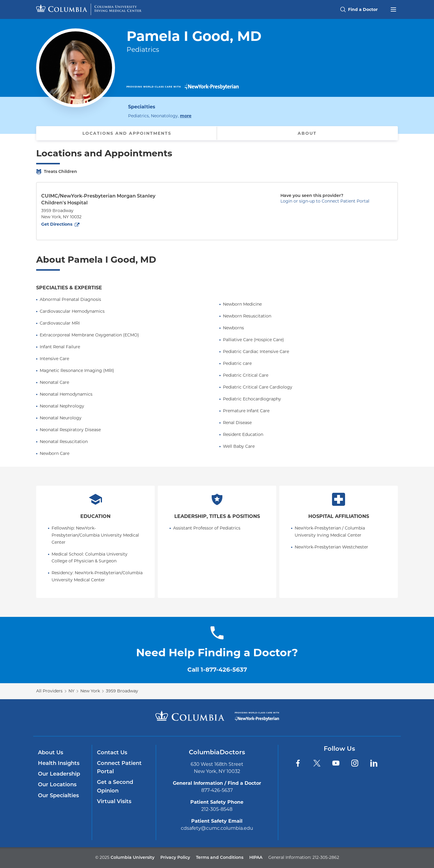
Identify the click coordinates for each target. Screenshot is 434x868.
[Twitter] (317, 763)
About (307, 133)
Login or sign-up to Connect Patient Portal (325, 201)
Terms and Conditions (220, 857)
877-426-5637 (217, 790)
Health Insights (59, 763)
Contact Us (112, 753)
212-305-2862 (326, 857)
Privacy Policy (175, 857)
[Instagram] (355, 763)
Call (217, 670)
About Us (51, 753)
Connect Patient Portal (119, 767)
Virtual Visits (114, 801)
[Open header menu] (393, 9)
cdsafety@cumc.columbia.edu (217, 828)
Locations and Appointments (127, 133)
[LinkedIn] (374, 763)
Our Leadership (59, 774)
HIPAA (256, 857)
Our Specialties (58, 795)
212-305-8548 (217, 809)
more (186, 115)
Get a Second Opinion (115, 786)
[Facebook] (298, 763)
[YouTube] (336, 763)
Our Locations (57, 784)
